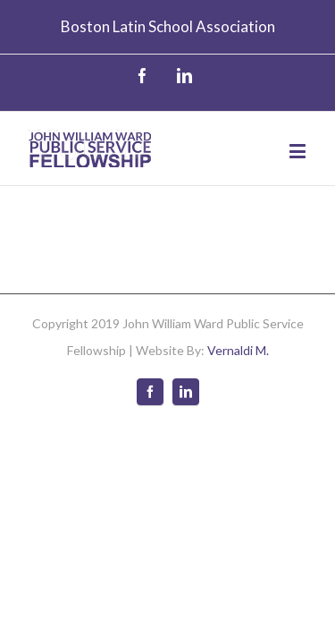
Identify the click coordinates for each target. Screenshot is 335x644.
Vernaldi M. (238, 337)
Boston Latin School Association (168, 26)
